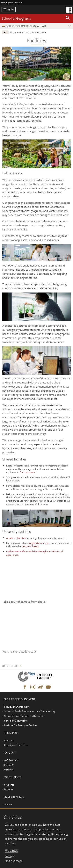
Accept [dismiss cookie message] (11, 850)
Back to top (10, 666)
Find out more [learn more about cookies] (14, 861)
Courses (9, 740)
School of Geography (17, 18)
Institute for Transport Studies (21, 725)
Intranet (9, 769)
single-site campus (38, 543)
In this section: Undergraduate (26, 26)
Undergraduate (20, 32)
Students (9, 785)
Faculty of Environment (17, 707)
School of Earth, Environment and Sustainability (30, 711)
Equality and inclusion (16, 745)
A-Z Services (11, 760)
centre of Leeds (30, 546)
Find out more (27, 472)
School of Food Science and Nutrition (24, 716)
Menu (11, 10)
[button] (68, 18)
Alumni (8, 804)
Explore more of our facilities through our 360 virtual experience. (35, 553)
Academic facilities (16, 538)
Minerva (9, 789)
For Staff (9, 765)
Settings (10, 856)
